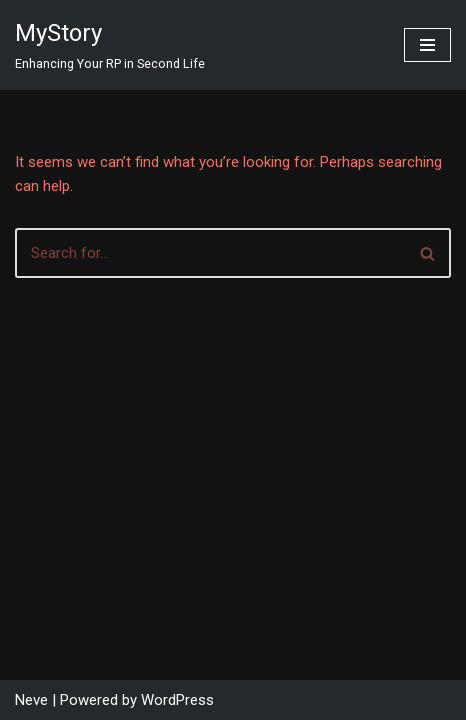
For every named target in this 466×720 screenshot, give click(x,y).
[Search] (210, 253)
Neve (31, 700)
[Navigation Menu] (427, 45)
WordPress (177, 700)
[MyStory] (110, 45)
